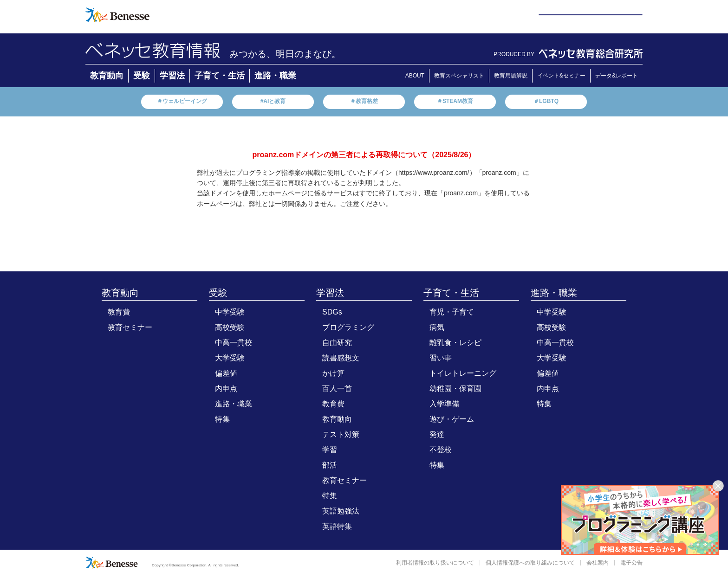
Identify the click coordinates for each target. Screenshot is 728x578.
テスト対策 (341, 434)
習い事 (441, 358)
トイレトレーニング (463, 373)
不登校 (441, 450)
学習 (330, 450)
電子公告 (631, 563)
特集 (222, 419)
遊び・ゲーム (452, 419)
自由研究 (337, 343)
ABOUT (415, 76)
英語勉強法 (341, 511)
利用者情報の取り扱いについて (435, 563)
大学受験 (230, 358)
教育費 (119, 312)
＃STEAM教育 (455, 101)
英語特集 (337, 526)
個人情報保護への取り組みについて (530, 563)
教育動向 (107, 76)
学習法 (172, 76)
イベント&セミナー (561, 76)
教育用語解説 (511, 76)
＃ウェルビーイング (182, 101)
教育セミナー (130, 327)
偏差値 (226, 373)
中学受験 (230, 312)
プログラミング (348, 327)
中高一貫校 (234, 343)
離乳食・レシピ (455, 343)
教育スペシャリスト (459, 76)
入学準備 (444, 404)
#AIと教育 (273, 101)
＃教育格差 (364, 101)
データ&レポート (617, 76)
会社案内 (598, 563)
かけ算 (333, 373)
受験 (142, 76)
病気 (437, 327)
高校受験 (230, 327)
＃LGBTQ (546, 101)
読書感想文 (341, 358)
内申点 (226, 389)
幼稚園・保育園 (455, 389)
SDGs (332, 312)
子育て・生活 (220, 76)
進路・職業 (275, 76)
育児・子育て (452, 312)
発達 (437, 434)
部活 (330, 465)
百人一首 (337, 389)
